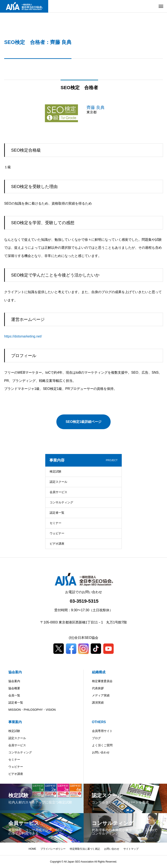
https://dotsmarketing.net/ (23, 336)
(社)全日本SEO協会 (83, 638)
